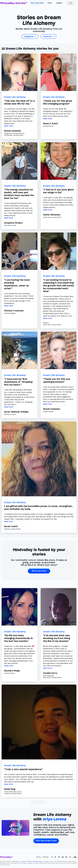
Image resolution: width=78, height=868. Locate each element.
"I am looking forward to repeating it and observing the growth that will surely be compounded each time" (58, 286)
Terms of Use (26, 861)
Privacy (46, 857)
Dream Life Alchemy (15, 97)
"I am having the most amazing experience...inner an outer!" (17, 284)
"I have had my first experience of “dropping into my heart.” (18, 382)
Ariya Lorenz (55, 819)
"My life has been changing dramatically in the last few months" (18, 638)
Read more (9, 126)
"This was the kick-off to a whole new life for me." (19, 102)
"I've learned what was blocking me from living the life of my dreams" (57, 638)
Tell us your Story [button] (39, 571)
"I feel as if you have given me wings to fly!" (58, 191)
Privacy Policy (38, 861)
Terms (39, 857)
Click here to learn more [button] (46, 841)
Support (59, 3)
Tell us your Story (37, 3)
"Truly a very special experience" (23, 769)
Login (70, 3)
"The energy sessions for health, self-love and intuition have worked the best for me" (19, 194)
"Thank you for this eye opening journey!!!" (57, 380)
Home (50, 3)
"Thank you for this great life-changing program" (58, 102)
